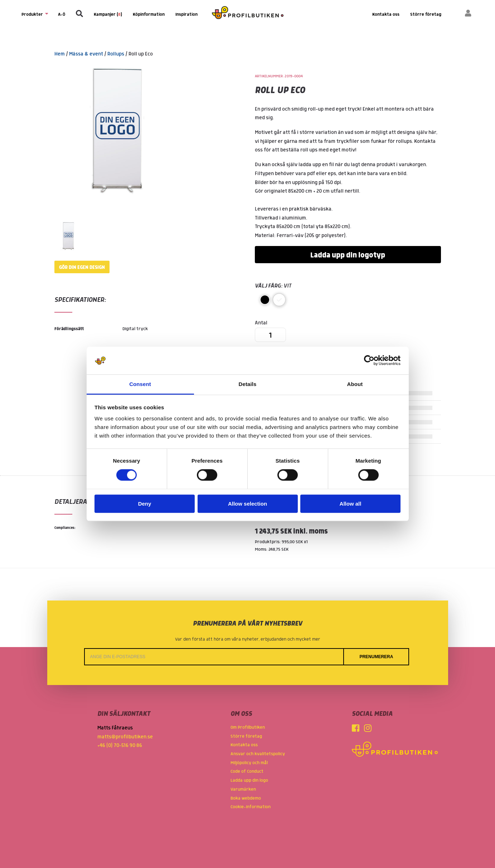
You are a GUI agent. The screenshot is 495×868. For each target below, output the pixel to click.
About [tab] (355, 384)
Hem (60, 54)
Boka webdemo (246, 798)
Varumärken (243, 789)
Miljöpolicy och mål (249, 763)
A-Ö (62, 15)
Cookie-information (251, 807)
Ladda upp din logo (249, 780)
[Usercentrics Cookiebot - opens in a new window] (369, 361)
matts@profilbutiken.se (125, 737)
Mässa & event (86, 54)
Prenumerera (376, 657)
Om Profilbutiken (248, 727)
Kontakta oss (386, 15)
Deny (145, 504)
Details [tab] (248, 384)
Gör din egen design (82, 267)
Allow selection (248, 504)
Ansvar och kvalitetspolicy (258, 754)
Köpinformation (149, 15)
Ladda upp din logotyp (348, 255)
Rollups (116, 54)
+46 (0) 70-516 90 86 (120, 746)
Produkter (34, 14)
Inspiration (186, 15)
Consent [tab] (140, 384)
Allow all (351, 504)
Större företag (426, 15)
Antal (270, 331)
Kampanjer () (108, 15)
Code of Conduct (247, 771)
